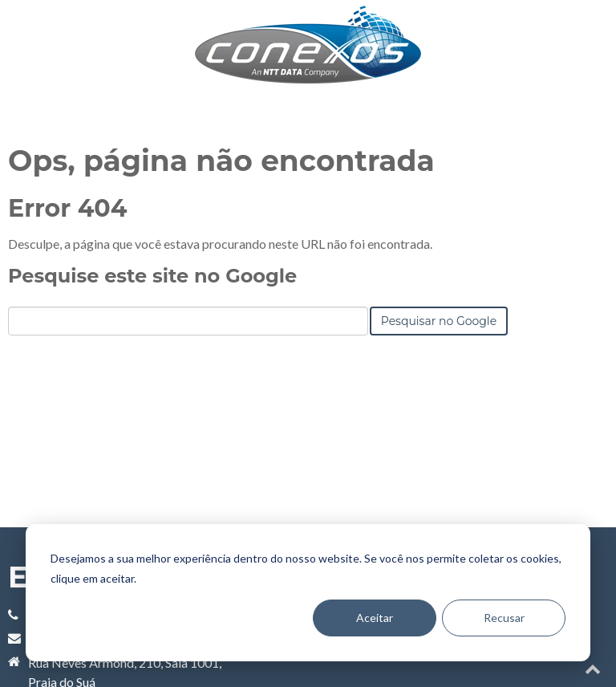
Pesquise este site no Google (152, 348)
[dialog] (308, 593)
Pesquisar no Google (439, 393)
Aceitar (375, 618)
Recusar (504, 618)
